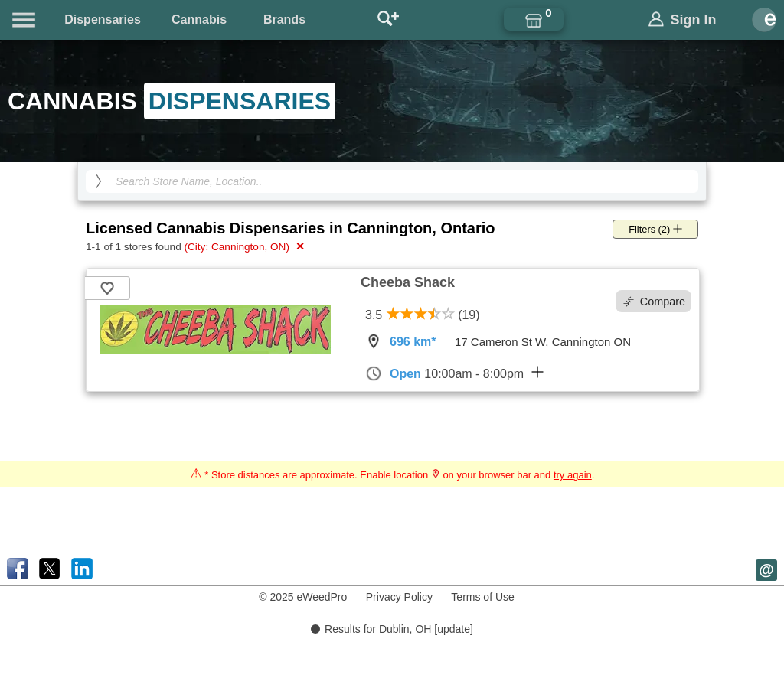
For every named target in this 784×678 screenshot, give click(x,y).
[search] (99, 181)
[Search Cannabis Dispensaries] (392, 181)
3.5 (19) (423, 315)
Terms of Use (482, 597)
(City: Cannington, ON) (244, 246)
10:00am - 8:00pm (454, 373)
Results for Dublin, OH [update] (392, 629)
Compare (654, 302)
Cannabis (199, 20)
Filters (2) (655, 229)
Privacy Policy (399, 597)
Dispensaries (103, 20)
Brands (284, 20)
